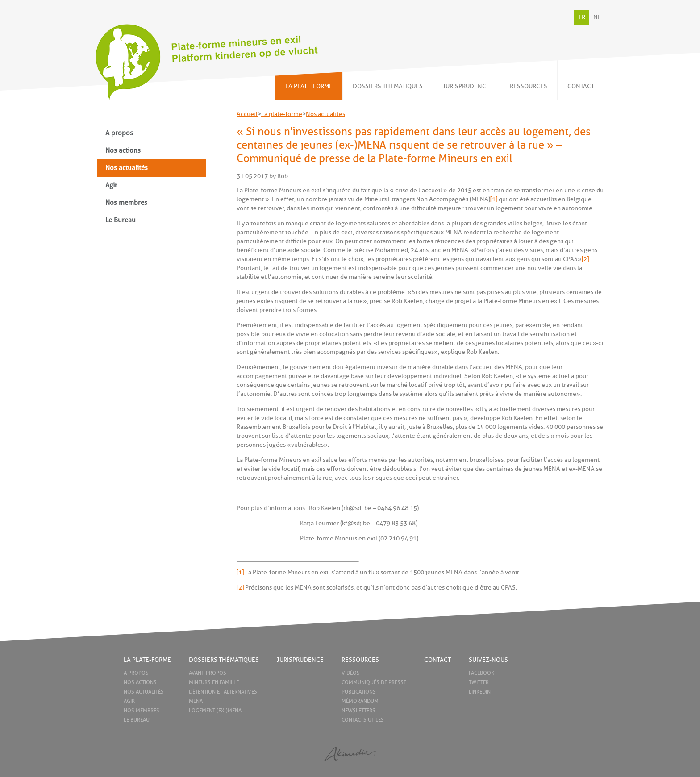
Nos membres (126, 203)
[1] (494, 199)
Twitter (479, 682)
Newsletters (358, 711)
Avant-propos (208, 673)
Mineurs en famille (214, 682)
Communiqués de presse (374, 682)
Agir (111, 185)
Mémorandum (360, 701)
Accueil (247, 114)
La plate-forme (282, 114)
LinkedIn (480, 692)
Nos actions (123, 151)
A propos (119, 133)
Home (110, 660)
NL (597, 17)
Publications (359, 692)
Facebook (481, 673)
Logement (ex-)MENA (215, 711)
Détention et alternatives (223, 692)
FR (582, 17)
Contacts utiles (363, 720)
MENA (196, 701)
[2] (585, 259)
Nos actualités (127, 168)
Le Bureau (121, 220)
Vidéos (351, 673)
